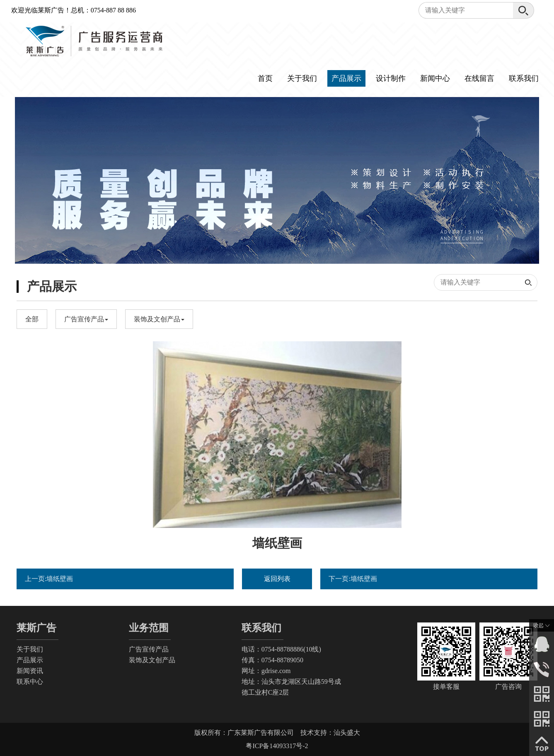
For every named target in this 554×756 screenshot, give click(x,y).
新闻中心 (435, 78)
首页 (265, 78)
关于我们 (302, 78)
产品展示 (346, 78)
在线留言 (479, 78)
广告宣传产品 (149, 649)
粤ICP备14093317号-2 (277, 746)
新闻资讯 (30, 671)
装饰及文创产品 (152, 660)
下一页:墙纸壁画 (353, 579)
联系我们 (524, 78)
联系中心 (30, 682)
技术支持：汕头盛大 (330, 733)
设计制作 (391, 78)
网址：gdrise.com (266, 671)
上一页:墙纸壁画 (49, 579)
